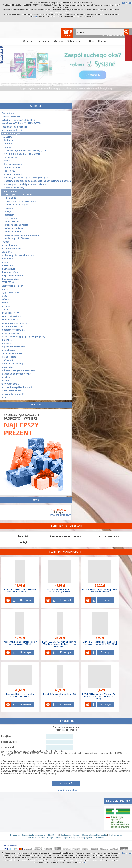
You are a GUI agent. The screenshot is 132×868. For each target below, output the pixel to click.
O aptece (29, 41)
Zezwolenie (99, 838)
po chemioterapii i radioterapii (17, 387)
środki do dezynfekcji (12, 364)
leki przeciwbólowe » (12, 249)
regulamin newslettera (66, 790)
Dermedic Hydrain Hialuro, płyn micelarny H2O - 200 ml (20, 695)
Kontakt (103, 41)
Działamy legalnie (85, 838)
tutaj (35, 17)
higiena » (6, 343)
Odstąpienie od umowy (70, 835)
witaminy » (7, 252)
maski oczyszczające (17, 205)
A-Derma (8, 137)
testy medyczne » (10, 384)
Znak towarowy (115, 835)
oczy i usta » (11, 218)
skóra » (5, 299)
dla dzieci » (7, 259)
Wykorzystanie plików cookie (94, 835)
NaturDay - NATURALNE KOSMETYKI (19, 120)
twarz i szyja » (10, 191)
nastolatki (10, 215)
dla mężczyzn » (9, 269)
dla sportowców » (10, 279)
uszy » (5, 303)
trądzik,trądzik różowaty (17, 238)
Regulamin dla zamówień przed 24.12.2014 (40, 835)
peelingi (10, 208)
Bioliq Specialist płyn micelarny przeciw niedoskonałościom (100, 591)
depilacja (8, 140)
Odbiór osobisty (76, 41)
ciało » (7, 161)
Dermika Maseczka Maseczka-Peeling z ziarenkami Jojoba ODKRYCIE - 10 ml (100, 643)
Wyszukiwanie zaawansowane (113, 35)
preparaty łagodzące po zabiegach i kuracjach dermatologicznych (37, 181)
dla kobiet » (7, 265)
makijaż (9, 211)
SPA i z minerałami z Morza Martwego (23, 154)
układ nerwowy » (10, 320)
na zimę (6, 381)
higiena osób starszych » (14, 347)
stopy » (5, 296)
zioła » (5, 309)
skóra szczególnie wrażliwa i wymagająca (25, 150)
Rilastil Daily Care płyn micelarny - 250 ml (60, 695)
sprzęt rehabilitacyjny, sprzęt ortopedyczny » (24, 337)
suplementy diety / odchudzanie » (18, 255)
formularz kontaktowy (60, 515)
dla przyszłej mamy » (12, 276)
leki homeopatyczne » (12, 326)
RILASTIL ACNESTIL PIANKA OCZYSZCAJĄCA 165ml (60, 591)
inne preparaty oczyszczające (21, 201)
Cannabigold (8, 113)
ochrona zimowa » (13, 174)
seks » (5, 262)
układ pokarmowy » (11, 313)
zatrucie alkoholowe (12, 353)
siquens (7, 147)
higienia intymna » (12, 167)
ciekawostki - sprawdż (13, 394)
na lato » (6, 377)
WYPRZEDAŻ (8, 282)
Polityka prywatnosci (36, 838)
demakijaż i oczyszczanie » (18, 194)
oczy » (5, 289)
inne (4, 397)
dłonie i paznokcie (13, 164)
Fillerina (8, 144)
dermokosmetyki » (11, 134)
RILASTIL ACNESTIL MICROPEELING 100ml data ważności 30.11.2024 (20, 591)
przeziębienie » (9, 245)
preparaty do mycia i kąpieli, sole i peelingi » (26, 178)
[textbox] (100, 32)
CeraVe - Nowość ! (11, 117)
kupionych (26, 600)
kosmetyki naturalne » (12, 286)
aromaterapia (8, 350)
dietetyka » (7, 340)
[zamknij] (127, 3)
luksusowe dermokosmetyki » (17, 374)
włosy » (7, 242)
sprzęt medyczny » (11, 333)
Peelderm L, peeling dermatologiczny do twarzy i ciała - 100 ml (20, 643)
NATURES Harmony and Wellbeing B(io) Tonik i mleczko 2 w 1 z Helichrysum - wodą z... (100, 696)
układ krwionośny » (11, 316)
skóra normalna (13, 232)
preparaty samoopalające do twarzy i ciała (25, 184)
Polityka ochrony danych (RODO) (61, 838)
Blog (92, 41)
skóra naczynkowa (14, 228)
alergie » (6, 306)
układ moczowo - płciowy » (15, 323)
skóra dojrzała (12, 221)
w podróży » (8, 367)
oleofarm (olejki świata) (13, 330)
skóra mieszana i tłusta (16, 225)
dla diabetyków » (10, 272)
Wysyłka (58, 41)
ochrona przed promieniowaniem (19, 370)
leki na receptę (9, 357)
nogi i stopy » (10, 171)
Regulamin (44, 41)
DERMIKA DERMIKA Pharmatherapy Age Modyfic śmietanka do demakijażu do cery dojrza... (60, 644)
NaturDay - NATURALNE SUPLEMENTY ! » (21, 123)
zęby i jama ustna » (11, 293)
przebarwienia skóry (14, 188)
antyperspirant (11, 157)
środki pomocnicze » (12, 391)
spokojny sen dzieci (12, 130)
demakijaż (11, 198)
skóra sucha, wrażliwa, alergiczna (22, 235)
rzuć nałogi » (8, 360)
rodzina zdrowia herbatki (14, 127)
